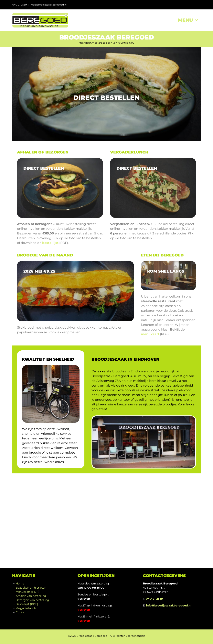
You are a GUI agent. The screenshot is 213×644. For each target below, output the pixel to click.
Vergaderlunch (26, 608)
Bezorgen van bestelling (32, 600)
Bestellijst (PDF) (27, 604)
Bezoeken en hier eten (31, 588)
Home (20, 583)
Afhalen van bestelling (31, 596)
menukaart (150, 334)
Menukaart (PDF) (27, 592)
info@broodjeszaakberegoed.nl (48, 5)
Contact (21, 612)
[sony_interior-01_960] (168, 276)
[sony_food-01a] (60, 188)
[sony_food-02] (153, 188)
